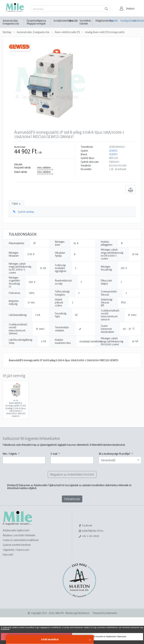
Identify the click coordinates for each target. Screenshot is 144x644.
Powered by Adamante (105, 613)
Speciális (73, 21)
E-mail (54, 454)
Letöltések (137, 21)
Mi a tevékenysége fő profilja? (115, 454)
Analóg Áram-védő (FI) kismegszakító (105, 32)
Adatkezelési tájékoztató (16, 530)
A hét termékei (50, 639)
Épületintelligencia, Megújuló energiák (37, 22)
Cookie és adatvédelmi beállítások (21, 540)
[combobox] (120, 460)
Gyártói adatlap (26, 212)
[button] (128, 9)
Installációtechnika (63, 21)
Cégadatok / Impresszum (16, 550)
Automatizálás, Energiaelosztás (11, 22)
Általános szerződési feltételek (19, 535)
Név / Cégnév (10, 454)
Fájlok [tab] (16, 204)
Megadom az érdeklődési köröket (72, 474)
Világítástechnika (104, 21)
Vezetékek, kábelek (86, 22)
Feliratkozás (72, 499)
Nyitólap (7, 32)
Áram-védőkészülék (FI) (67, 32)
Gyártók (114, 21)
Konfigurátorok (125, 21)
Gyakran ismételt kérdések (17, 545)
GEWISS (113, 151)
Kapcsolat (8, 554)
